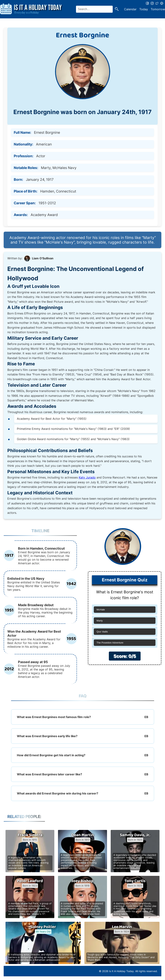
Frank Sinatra (30, 835)
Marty (100, 621)
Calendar (130, 9)
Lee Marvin (122, 927)
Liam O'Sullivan (43, 258)
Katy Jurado (87, 477)
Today (144, 9)
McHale (101, 610)
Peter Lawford (30, 881)
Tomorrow (158, 9)
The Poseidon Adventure (110, 643)
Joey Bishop (82, 881)
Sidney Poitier (43, 927)
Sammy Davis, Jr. (135, 835)
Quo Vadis (102, 632)
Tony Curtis (135, 881)
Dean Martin (82, 835)
